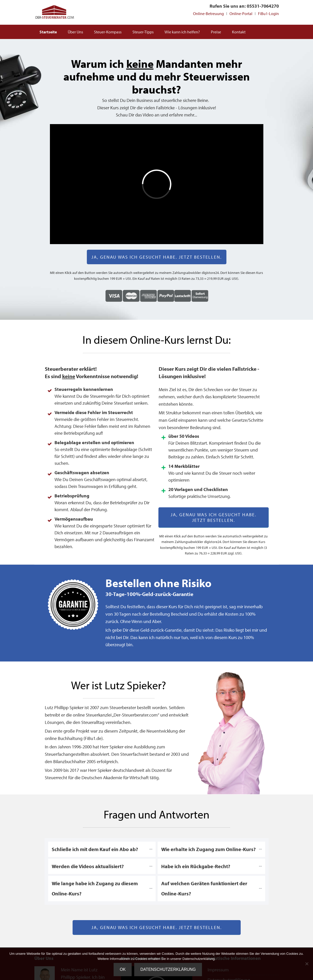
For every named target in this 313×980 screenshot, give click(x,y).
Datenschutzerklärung (168, 969)
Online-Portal (241, 14)
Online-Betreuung (208, 14)
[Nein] (307, 964)
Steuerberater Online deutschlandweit (55, 12)
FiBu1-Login (268, 14)
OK (123, 969)
